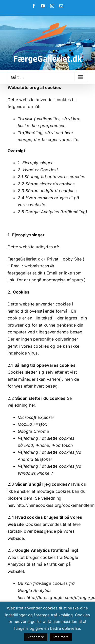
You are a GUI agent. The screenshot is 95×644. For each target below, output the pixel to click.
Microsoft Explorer (36, 417)
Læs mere (61, 637)
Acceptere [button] (36, 637)
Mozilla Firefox (33, 424)
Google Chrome (33, 431)
